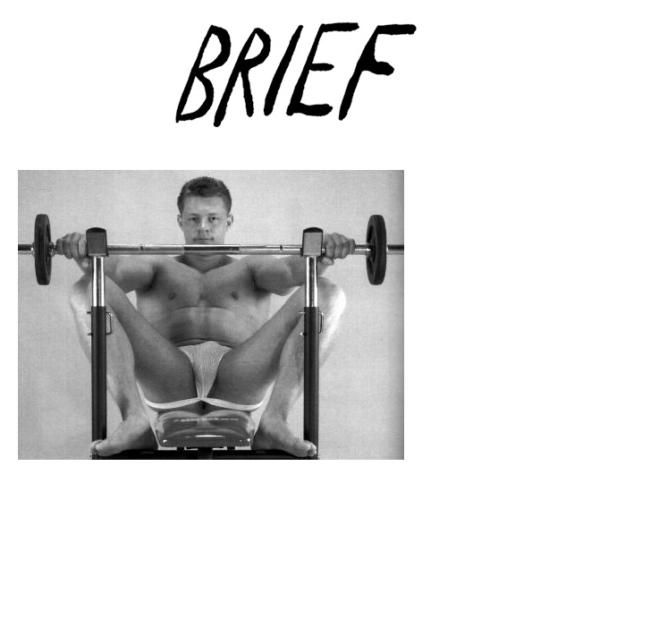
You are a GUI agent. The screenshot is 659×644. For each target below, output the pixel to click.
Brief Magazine (330, 85)
